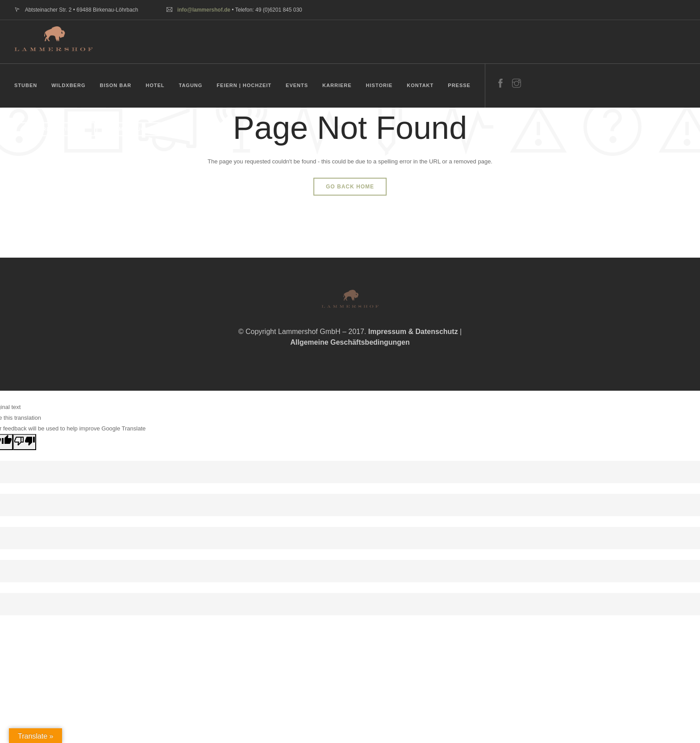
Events (297, 85)
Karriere (337, 85)
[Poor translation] (25, 442)
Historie (379, 85)
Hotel (155, 85)
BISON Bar (115, 85)
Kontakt (420, 85)
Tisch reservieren (53, 129)
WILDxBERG (68, 85)
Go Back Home (350, 187)
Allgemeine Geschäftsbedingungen (350, 342)
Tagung (190, 85)
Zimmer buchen (133, 129)
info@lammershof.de (204, 10)
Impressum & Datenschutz (413, 332)
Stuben (26, 85)
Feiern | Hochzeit (244, 85)
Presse (459, 85)
